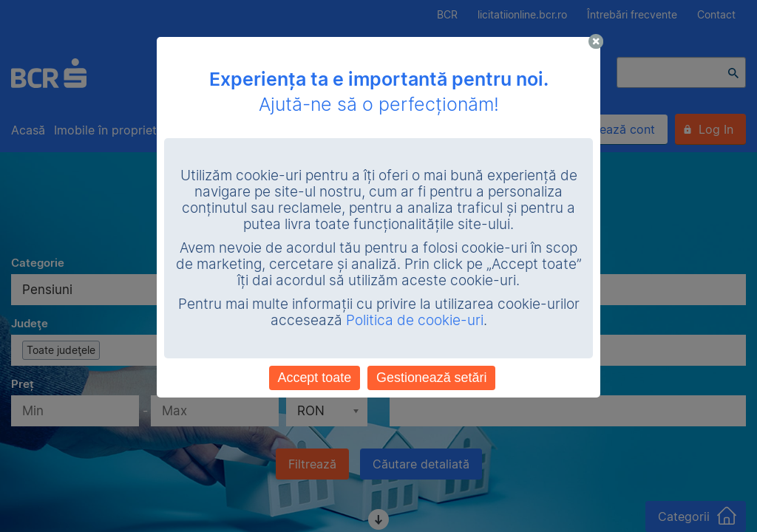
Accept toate (315, 378)
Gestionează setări (431, 378)
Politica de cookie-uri (415, 320)
